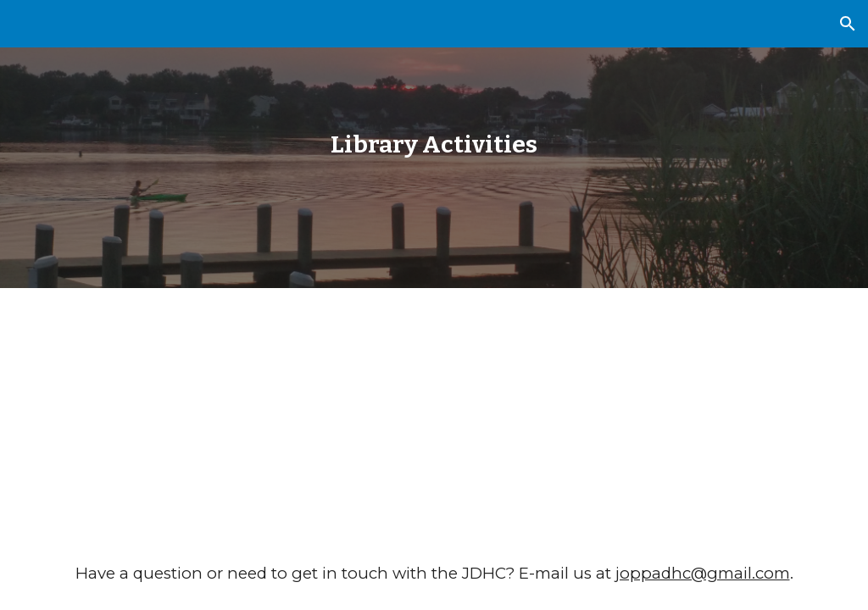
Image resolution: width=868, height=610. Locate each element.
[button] (848, 24)
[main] (434, 144)
